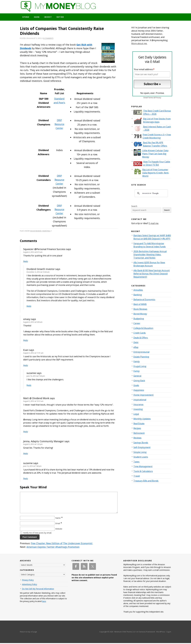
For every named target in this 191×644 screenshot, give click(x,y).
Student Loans (141, 457)
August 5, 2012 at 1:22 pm (33, 445)
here (44, 602)
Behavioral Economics (144, 300)
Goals (136, 386)
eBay (136, 348)
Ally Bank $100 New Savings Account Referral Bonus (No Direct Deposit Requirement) (152, 274)
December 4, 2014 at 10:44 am (38, 273)
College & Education (143, 329)
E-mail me (154, 224)
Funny (136, 372)
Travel (137, 477)
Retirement (139, 434)
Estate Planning (141, 357)
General (137, 376)
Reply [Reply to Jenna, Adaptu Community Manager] (26, 454)
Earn (38, 17)
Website (59, 530)
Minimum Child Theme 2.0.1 (125, 633)
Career (137, 324)
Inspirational (140, 400)
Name (58, 519)
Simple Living (140, 453)
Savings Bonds (141, 443)
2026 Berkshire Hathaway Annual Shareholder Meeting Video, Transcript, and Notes (150, 255)
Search (134, 207)
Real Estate (139, 424)
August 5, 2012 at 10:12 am (33, 402)
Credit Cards (140, 333)
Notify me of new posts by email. (37, 534)
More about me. (139, 44)
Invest (50, 17)
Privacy (158, 98)
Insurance (138, 405)
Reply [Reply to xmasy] (26, 341)
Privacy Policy (28, 581)
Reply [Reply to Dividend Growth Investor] (29, 307)
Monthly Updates (142, 419)
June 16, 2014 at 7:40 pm (32, 467)
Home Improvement (143, 395)
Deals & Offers (141, 338)
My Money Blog (95, 9)
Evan (26, 351)
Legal (136, 414)
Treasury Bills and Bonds (146, 481)
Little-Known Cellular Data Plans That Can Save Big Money (155, 154)
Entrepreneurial (141, 352)
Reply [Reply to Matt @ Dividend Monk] (26, 432)
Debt (136, 343)
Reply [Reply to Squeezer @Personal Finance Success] (26, 262)
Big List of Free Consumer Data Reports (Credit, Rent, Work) (156, 173)
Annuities (138, 290)
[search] (151, 194)
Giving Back (139, 381)
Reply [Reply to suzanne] (29, 386)
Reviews (137, 438)
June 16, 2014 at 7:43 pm (36, 377)
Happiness (139, 391)
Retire (62, 17)
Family (137, 362)
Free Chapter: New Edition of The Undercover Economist (63, 544)
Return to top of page (28, 633)
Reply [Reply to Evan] (26, 366)
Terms (151, 98)
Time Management (143, 467)
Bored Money (140, 314)
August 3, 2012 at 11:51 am (33, 354)
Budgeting (139, 319)
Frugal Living (140, 367)
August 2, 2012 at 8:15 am (33, 253)
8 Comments (48, 39)
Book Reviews (36, 232)
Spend (26, 17)
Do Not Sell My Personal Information (38, 590)
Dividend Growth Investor (41, 270)
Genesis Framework (147, 633)
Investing (46, 232)
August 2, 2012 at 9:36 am (33, 323)
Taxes (136, 462)
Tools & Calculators (143, 472)
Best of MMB (140, 305)
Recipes (137, 429)
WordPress (161, 633)
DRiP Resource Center (59, 125)
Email (58, 524)
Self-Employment (142, 448)
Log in (169, 633)
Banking (138, 295)
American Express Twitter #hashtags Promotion (54, 548)
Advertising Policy (30, 585)
